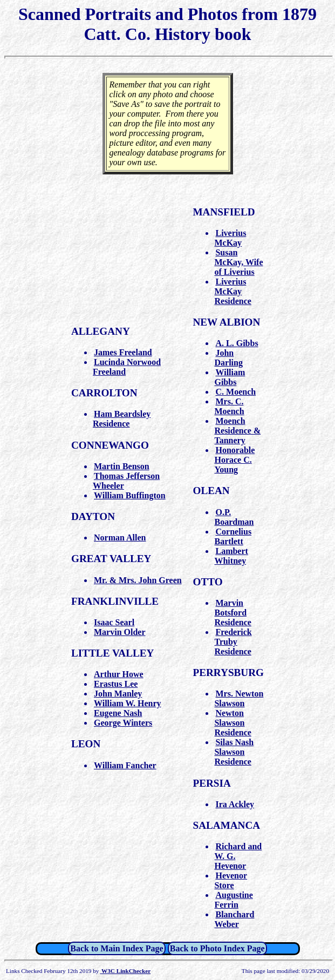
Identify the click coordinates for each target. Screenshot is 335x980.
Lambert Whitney (231, 556)
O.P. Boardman (234, 517)
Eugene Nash (118, 713)
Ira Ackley (235, 804)
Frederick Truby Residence (233, 642)
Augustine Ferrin (233, 900)
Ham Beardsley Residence (122, 419)
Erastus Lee (116, 684)
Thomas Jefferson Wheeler (126, 481)
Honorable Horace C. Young (234, 460)
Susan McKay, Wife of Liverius (238, 262)
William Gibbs (230, 377)
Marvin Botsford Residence (233, 613)
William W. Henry (128, 703)
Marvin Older (120, 632)
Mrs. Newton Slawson (239, 698)
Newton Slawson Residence (233, 723)
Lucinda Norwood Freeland (127, 367)
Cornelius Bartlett (233, 536)
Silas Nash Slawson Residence (234, 752)
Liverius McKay (230, 238)
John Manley (118, 694)
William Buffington (130, 495)
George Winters (123, 723)
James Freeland (123, 352)
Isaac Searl (114, 622)
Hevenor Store (231, 880)
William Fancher (125, 765)
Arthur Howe (119, 674)
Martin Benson (122, 466)
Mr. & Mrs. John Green (138, 580)
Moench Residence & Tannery (237, 431)
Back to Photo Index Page (217, 948)
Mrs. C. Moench (229, 406)
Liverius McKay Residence (233, 291)
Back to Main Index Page (117, 948)
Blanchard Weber (234, 919)
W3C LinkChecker (125, 971)
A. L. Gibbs (237, 343)
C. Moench (235, 392)
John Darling (228, 358)
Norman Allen (120, 538)
